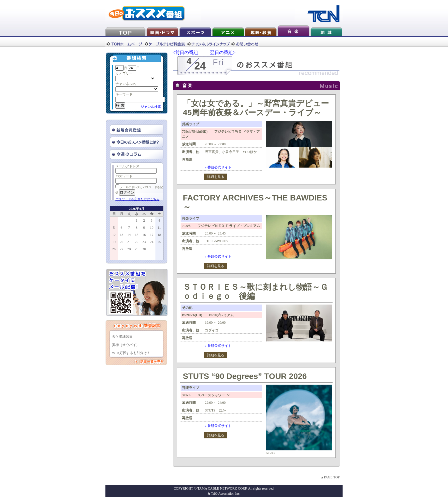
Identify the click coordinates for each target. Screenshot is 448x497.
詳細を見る (216, 177)
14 (129, 235)
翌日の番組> (223, 52)
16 (144, 235)
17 (152, 235)
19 (114, 242)
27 (121, 249)
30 (144, 249)
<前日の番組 (185, 52)
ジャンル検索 (151, 107)
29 (137, 249)
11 (159, 228)
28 (129, 249)
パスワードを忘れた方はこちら (137, 199)
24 (152, 242)
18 (159, 235)
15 (137, 235)
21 (129, 242)
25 (159, 242)
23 (144, 242)
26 (114, 249)
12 (114, 235)
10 (152, 228)
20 (121, 242)
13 (121, 235)
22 (137, 242)
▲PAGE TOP (330, 477)
